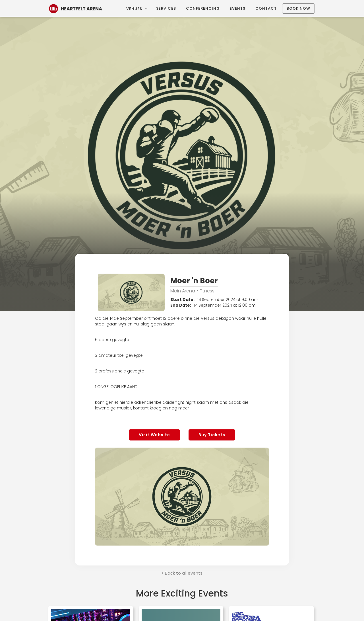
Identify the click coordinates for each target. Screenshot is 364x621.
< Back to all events (182, 573)
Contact (266, 8)
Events (238, 8)
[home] (76, 8)
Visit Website (154, 435)
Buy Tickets (212, 435)
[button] (137, 9)
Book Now (298, 8)
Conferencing (203, 8)
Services (166, 8)
